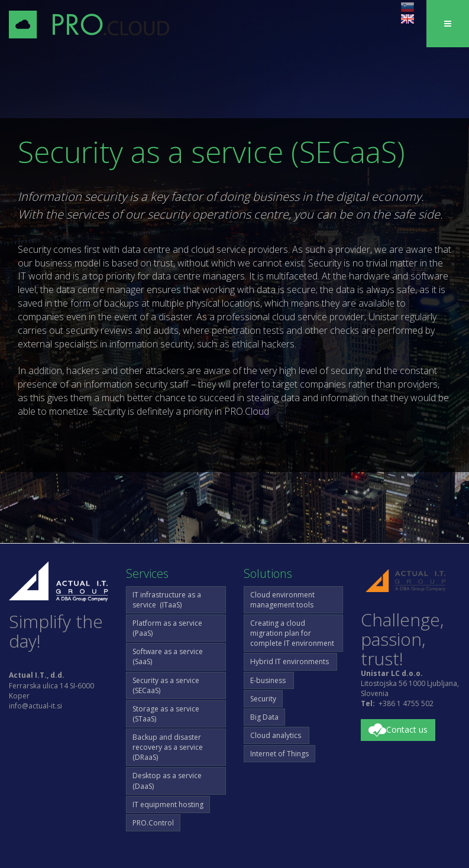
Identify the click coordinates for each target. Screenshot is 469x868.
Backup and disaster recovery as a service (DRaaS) (168, 747)
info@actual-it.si (35, 706)
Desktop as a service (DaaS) (167, 781)
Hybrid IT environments (290, 661)
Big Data (264, 717)
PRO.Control (153, 823)
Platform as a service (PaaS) (167, 628)
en (407, 19)
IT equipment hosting (168, 804)
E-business (269, 680)
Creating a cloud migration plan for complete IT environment (292, 633)
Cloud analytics (276, 735)
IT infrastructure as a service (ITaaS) (167, 600)
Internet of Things (279, 754)
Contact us (398, 730)
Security (263, 699)
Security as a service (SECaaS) (166, 685)
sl (407, 7)
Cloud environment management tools (282, 600)
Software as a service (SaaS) (168, 656)
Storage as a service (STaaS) (166, 714)
